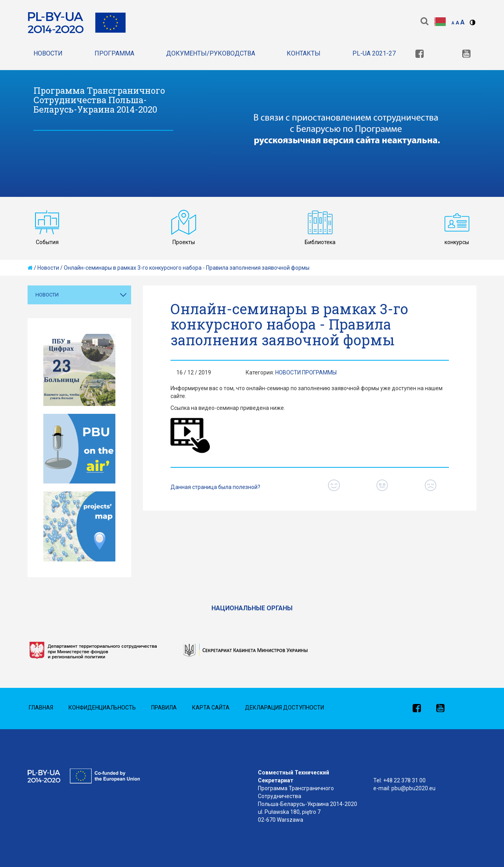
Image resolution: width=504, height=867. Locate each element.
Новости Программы (306, 372)
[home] (30, 268)
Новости (48, 53)
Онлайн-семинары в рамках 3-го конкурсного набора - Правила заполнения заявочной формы (187, 268)
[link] (420, 55)
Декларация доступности (284, 708)
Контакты (304, 53)
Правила (164, 708)
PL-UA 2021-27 (374, 53)
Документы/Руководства (211, 53)
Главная (41, 708)
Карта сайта (211, 708)
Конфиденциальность (102, 708)
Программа (114, 53)
